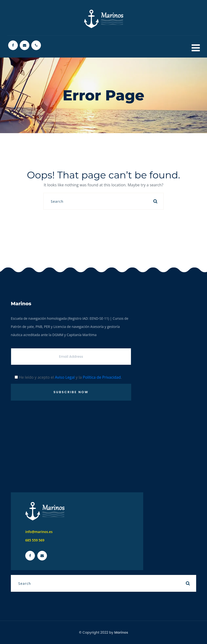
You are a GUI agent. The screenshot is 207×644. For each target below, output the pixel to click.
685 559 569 (35, 540)
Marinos (121, 632)
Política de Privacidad (102, 377)
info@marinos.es (39, 532)
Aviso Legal (65, 377)
